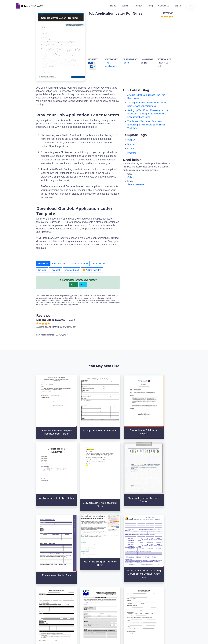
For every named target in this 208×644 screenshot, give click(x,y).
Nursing (131, 144)
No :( (83, 284)
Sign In (178, 6)
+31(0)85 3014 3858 (176, 586)
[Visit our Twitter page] (18, 612)
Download (43, 264)
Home (113, 6)
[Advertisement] (130, 37)
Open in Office (99, 264)
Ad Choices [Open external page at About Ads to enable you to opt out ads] (142, 597)
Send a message (136, 184)
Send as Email (72, 270)
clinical (131, 149)
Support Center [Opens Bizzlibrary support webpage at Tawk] (143, 583)
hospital (131, 140)
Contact (79, 597)
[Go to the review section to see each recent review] (167, 16)
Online (131, 177)
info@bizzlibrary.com (176, 583)
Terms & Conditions (146, 588)
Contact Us (164, 6)
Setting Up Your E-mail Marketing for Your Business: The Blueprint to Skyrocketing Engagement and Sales (148, 114)
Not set (126, 63)
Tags (108, 601)
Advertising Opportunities (88, 601)
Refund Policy (143, 610)
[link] (18, 612)
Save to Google (60, 264)
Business (110, 592)
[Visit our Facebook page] (25, 612)
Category (139, 6)
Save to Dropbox (80, 264)
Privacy (140, 592)
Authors (79, 592)
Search (125, 6)
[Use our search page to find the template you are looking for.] (190, 6)
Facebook (55, 270)
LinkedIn (42, 270)
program (132, 153)
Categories (111, 588)
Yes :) (74, 284)
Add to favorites (92, 270)
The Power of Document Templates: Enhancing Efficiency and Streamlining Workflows (146, 125)
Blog (151, 6)
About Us (80, 588)
